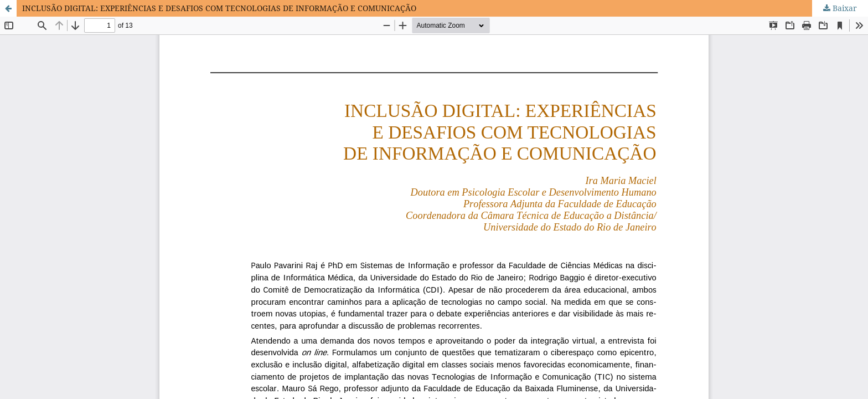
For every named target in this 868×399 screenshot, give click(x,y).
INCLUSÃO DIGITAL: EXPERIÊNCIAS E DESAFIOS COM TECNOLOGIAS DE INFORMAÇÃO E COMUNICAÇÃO (219, 8)
